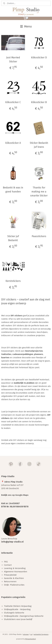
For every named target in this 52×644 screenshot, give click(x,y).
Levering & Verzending (15, 568)
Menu (26, 26)
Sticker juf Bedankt (13, 238)
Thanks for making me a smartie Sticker (39, 192)
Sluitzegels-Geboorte (14, 613)
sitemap (26, 634)
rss (31, 634)
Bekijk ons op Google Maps (15, 495)
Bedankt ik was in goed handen (13, 190)
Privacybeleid (10, 575)
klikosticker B (39, 102)
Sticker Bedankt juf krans (39, 145)
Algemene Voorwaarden (16, 572)
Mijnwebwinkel (31, 639)
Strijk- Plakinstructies (14, 585)
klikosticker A (13, 143)
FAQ (6, 562)
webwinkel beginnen (41, 634)
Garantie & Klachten (14, 578)
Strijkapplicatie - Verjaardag (17, 609)
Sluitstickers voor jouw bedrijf (18, 619)
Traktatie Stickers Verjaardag (18, 606)
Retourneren (10, 582)
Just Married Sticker (13, 60)
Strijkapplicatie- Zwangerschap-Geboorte (24, 616)
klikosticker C (13, 102)
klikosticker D (39, 58)
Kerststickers (13, 281)
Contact (8, 565)
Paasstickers (39, 236)
